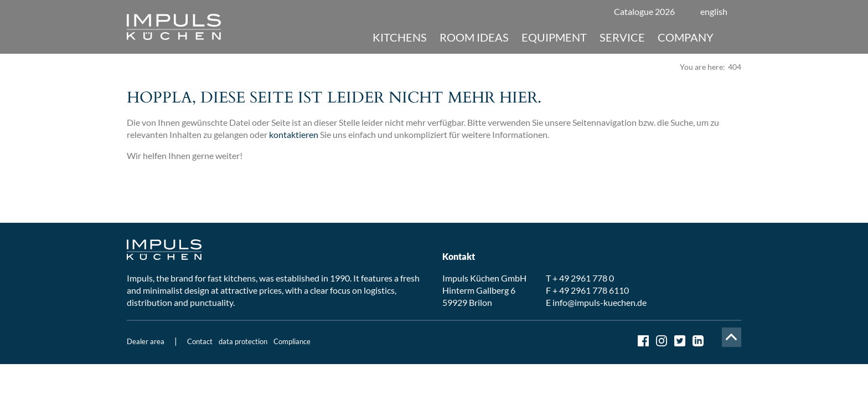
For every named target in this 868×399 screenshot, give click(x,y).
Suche (732, 37)
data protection (243, 341)
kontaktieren (294, 134)
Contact (200, 341)
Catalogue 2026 (644, 11)
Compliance (292, 341)
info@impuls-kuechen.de (600, 302)
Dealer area (146, 341)
